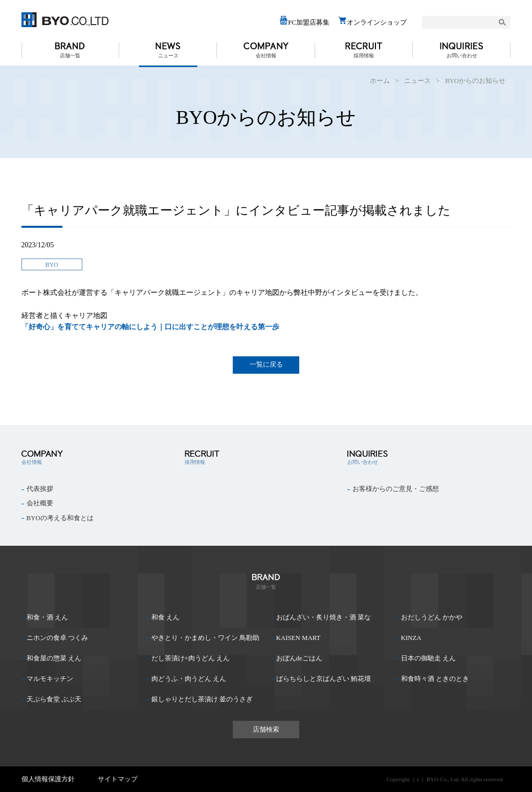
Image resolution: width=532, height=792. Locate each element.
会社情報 (266, 56)
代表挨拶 (40, 489)
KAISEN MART (298, 638)
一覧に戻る (266, 364)
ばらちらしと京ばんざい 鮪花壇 (324, 679)
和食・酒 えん (47, 617)
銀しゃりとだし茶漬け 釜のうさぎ (202, 699)
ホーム (380, 81)
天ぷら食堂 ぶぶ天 (54, 699)
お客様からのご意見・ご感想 (396, 489)
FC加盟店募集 (304, 21)
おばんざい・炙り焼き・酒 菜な (324, 617)
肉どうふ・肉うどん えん (189, 679)
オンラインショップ (372, 21)
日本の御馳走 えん (428, 658)
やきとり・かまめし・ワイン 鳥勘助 (205, 638)
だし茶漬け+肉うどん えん (191, 658)
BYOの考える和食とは (60, 518)
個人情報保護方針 (48, 779)
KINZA (411, 638)
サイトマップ (118, 779)
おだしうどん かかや (432, 617)
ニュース (168, 56)
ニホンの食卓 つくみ (57, 638)
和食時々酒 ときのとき (435, 679)
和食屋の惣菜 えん (54, 658)
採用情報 (364, 56)
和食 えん (165, 617)
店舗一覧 (70, 56)
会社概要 (40, 503)
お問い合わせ (462, 56)
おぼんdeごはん (299, 658)
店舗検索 (266, 730)
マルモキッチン (50, 679)
